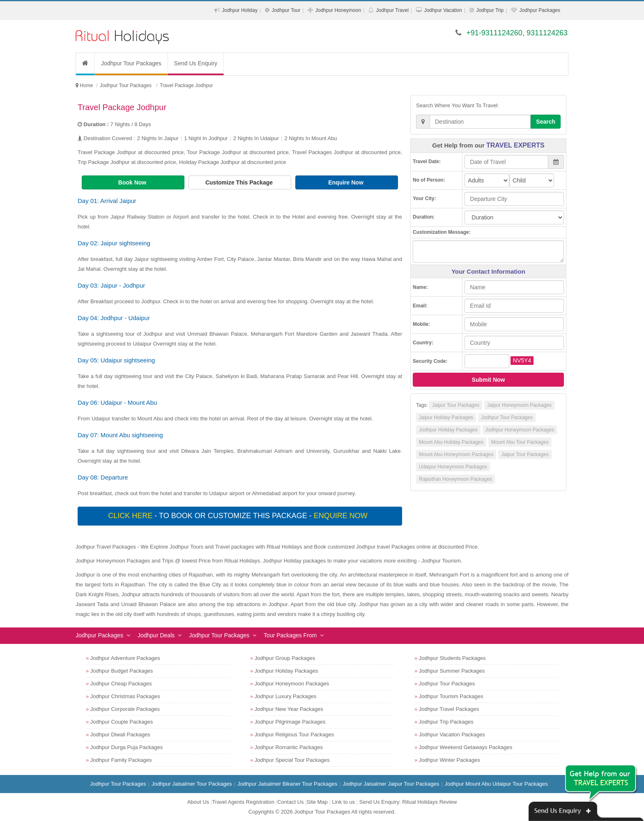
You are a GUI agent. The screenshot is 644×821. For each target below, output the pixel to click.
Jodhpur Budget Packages (122, 671)
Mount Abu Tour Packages (520, 442)
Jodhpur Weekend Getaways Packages (466, 747)
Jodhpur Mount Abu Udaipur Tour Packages (496, 784)
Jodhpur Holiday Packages (448, 430)
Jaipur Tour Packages (456, 405)
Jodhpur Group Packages (285, 658)
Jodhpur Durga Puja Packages (126, 747)
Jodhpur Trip (490, 10)
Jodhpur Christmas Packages (125, 696)
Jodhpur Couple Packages (122, 722)
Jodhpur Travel (392, 10)
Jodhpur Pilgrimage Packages (290, 722)
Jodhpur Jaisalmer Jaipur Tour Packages (391, 784)
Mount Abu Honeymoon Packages (456, 454)
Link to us (343, 802)
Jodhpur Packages (540, 10)
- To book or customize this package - (239, 516)
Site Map (317, 802)
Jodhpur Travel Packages (449, 709)
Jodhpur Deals (156, 635)
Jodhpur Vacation (443, 10)
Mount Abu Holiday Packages (451, 442)
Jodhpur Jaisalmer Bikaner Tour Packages (287, 784)
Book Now (133, 182)
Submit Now (489, 380)
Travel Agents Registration (243, 802)
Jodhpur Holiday (240, 10)
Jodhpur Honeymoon (338, 10)
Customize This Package (240, 182)
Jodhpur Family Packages (121, 760)
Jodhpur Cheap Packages (121, 684)
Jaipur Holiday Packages (446, 417)
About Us (198, 802)
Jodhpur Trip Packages (446, 722)
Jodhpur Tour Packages (131, 63)
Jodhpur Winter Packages (450, 760)
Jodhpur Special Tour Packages (292, 760)
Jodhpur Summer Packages (452, 671)
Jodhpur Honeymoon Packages (520, 430)
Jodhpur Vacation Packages (452, 735)
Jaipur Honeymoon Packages (519, 405)
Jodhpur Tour (286, 10)
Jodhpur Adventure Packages (125, 658)
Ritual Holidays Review (429, 802)
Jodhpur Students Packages (452, 658)
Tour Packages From (290, 635)
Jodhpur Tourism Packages (451, 696)
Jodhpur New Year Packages (289, 709)
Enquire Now (346, 182)
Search (546, 122)
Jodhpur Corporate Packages (125, 709)
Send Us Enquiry (196, 63)
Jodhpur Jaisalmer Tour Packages (192, 784)
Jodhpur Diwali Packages (120, 735)
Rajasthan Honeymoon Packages (455, 479)
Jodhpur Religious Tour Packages (294, 735)
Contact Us (290, 802)
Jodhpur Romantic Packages (289, 747)
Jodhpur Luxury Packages (285, 696)
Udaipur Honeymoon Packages (453, 467)
